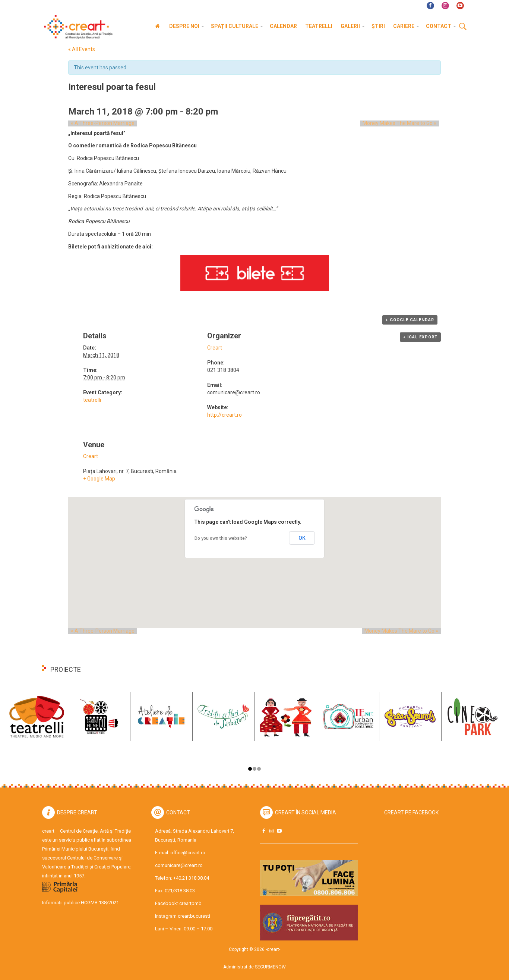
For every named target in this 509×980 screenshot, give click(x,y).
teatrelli (92, 400)
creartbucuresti (194, 916)
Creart (215, 348)
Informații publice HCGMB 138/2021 (80, 903)
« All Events (82, 49)
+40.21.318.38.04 (191, 878)
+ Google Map (99, 479)
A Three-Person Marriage (100, 123)
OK (302, 538)
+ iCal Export (420, 337)
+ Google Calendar (410, 320)
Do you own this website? (221, 538)
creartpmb (190, 903)
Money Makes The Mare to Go (402, 123)
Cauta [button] (463, 27)
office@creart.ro (188, 853)
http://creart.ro (225, 415)
